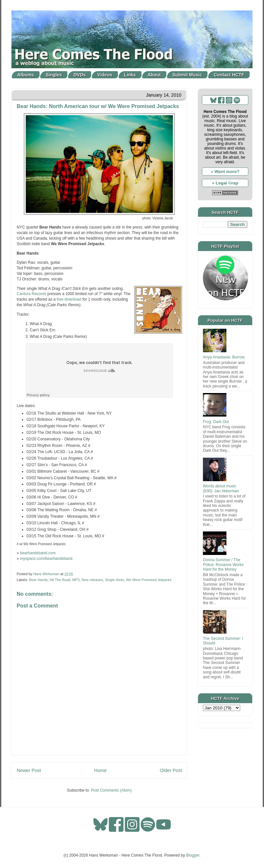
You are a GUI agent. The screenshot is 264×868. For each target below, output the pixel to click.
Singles (54, 75)
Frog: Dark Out (216, 422)
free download (69, 299)
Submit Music (187, 75)
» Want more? (225, 172)
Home (100, 770)
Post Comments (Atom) (111, 790)
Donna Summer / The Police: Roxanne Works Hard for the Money (223, 565)
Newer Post (29, 770)
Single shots (115, 580)
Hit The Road (60, 580)
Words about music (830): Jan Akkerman (221, 488)
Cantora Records (32, 294)
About (154, 75)
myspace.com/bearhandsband (46, 559)
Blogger (193, 855)
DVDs (80, 75)
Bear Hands (38, 580)
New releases (92, 580)
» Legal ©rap (225, 183)
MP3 (76, 580)
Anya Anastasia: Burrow (224, 357)
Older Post (171, 770)
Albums (26, 75)
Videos (105, 75)
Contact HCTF (229, 75)
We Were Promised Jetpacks (149, 580)
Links (130, 75)
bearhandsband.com (38, 553)
